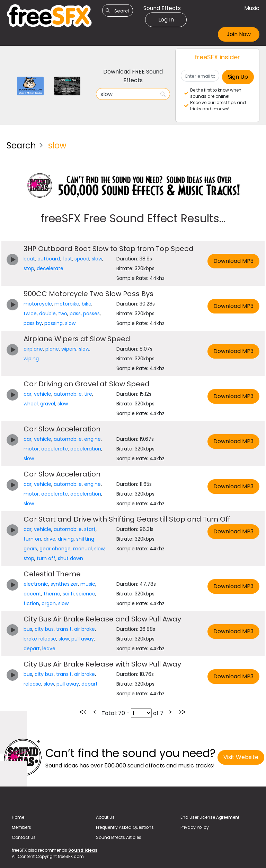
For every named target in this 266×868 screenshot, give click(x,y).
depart (32, 648)
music (88, 584)
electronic (36, 584)
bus (28, 629)
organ (49, 603)
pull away (83, 639)
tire (88, 394)
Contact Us (24, 837)
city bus (44, 629)
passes (91, 313)
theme (52, 594)
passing (54, 323)
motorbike (67, 304)
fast (67, 259)
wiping (31, 359)
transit (64, 629)
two (63, 313)
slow (97, 259)
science (86, 594)
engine (92, 439)
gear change (55, 549)
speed (82, 259)
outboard (49, 259)
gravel (48, 404)
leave (49, 648)
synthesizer (64, 584)
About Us (105, 817)
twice (30, 313)
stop (29, 268)
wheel (31, 404)
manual (82, 549)
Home (18, 817)
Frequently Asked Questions (125, 827)
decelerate (50, 268)
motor (31, 449)
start (90, 529)
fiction (31, 603)
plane (52, 349)
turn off (46, 558)
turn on (32, 539)
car (28, 394)
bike (87, 304)
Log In (166, 20)
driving (66, 539)
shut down (70, 558)
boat (29, 259)
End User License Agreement (210, 817)
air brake (85, 629)
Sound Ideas (83, 850)
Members (21, 827)
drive (50, 539)
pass (75, 313)
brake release (40, 639)
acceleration (86, 449)
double (47, 313)
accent (32, 594)
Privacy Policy (195, 827)
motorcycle (38, 304)
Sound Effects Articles (119, 837)
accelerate (55, 449)
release (32, 684)
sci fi (68, 594)
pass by (33, 323)
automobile (68, 394)
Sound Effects (162, 8)
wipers (69, 349)
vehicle (43, 394)
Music (252, 8)
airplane (33, 349)
